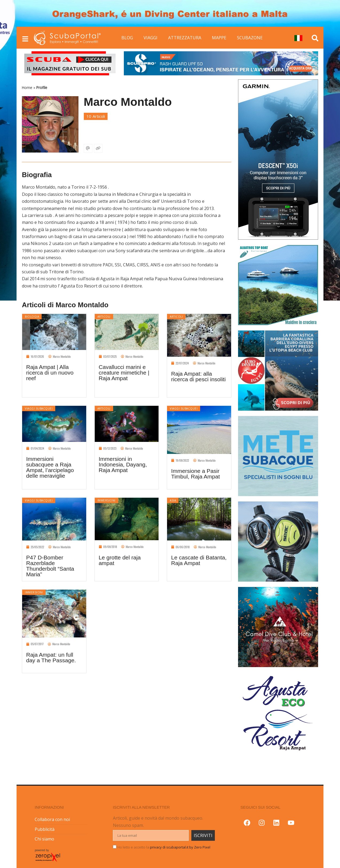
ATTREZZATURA (185, 38)
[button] (5, 434)
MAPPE (219, 38)
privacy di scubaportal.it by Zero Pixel (180, 847)
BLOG (127, 38)
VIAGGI (151, 38)
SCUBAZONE (250, 38)
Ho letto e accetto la (164, 847)
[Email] (88, 148)
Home (27, 87)
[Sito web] (98, 148)
